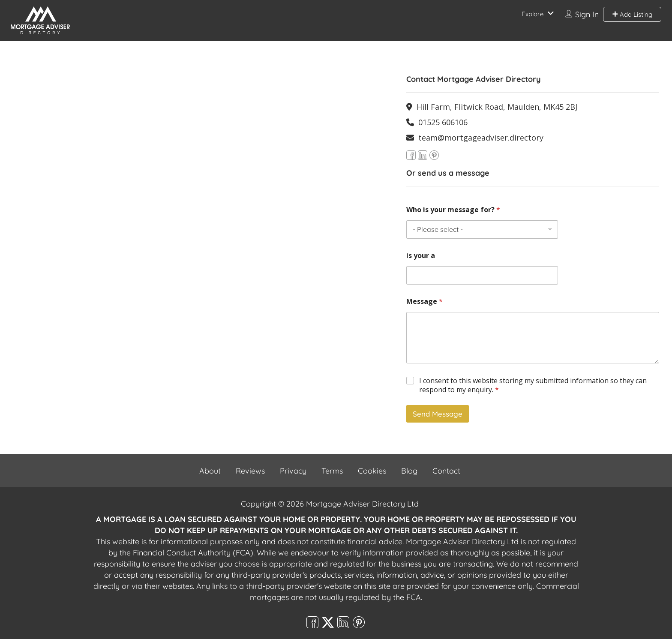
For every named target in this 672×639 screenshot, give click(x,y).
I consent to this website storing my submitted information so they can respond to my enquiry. (533, 385)
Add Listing (632, 14)
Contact (446, 471)
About (210, 471)
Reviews (250, 471)
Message (424, 301)
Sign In (587, 14)
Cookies (372, 471)
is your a (421, 256)
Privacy (293, 471)
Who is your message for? (453, 210)
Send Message (438, 414)
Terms (332, 471)
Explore (532, 14)
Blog (409, 471)
